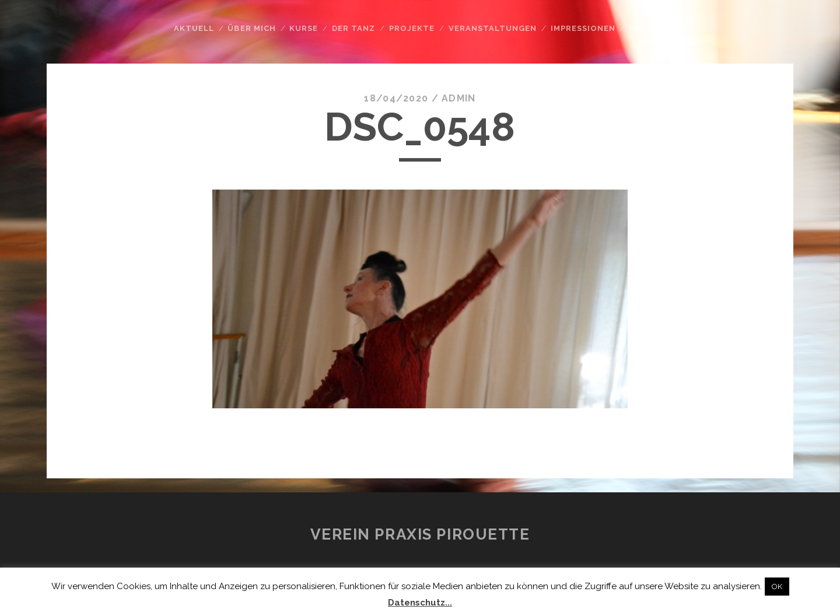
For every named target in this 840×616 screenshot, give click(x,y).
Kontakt (651, 28)
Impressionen (583, 28)
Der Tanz (353, 28)
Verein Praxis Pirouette (420, 534)
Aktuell (194, 28)
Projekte (412, 28)
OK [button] (777, 587)
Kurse (304, 28)
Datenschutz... (420, 603)
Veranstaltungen (493, 28)
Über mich (251, 28)
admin (459, 98)
